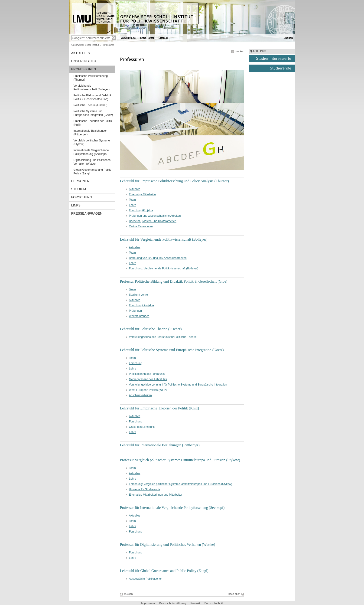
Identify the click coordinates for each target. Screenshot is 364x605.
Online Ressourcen (141, 226)
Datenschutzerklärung (173, 603)
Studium (79, 189)
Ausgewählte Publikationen (146, 579)
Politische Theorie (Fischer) (91, 105)
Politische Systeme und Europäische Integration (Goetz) (93, 113)
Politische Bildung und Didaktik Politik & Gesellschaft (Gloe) (93, 97)
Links (76, 205)
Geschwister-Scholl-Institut (85, 45)
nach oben (234, 594)
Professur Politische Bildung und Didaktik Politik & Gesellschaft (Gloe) (174, 281)
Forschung (82, 197)
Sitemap (164, 38)
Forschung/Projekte (141, 210)
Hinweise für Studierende (145, 489)
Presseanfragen (87, 213)
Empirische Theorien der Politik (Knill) (93, 123)
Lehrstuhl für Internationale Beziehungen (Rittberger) (160, 445)
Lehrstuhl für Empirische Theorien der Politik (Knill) (160, 408)
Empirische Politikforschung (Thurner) (91, 78)
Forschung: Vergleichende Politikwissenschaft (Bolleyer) (164, 268)
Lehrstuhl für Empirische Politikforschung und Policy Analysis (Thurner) (174, 181)
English (288, 38)
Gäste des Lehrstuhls (142, 427)
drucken (239, 51)
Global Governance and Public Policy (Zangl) (93, 172)
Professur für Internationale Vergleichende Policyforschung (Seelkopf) (172, 508)
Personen (80, 181)
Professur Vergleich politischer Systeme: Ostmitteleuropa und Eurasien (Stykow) (180, 460)
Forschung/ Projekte (141, 305)
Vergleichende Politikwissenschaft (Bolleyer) (92, 88)
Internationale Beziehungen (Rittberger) (91, 133)
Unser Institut (85, 61)
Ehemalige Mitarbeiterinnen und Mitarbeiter (156, 495)
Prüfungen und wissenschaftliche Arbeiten (155, 216)
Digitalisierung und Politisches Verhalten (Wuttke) (92, 162)
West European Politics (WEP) (148, 390)
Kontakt (195, 603)
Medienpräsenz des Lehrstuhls (148, 379)
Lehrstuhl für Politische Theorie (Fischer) (151, 329)
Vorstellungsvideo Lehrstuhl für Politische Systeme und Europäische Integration (178, 385)
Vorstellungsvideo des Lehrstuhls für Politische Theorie (163, 337)
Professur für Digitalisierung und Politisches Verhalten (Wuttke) (168, 544)
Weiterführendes (139, 316)
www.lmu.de (128, 38)
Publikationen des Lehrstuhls (147, 374)
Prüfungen (135, 311)
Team (132, 200)
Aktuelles (81, 53)
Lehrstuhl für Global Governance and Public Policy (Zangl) (164, 571)
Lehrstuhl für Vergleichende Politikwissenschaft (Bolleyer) (164, 239)
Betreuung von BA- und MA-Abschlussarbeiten (158, 258)
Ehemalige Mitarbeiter (143, 194)
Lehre (133, 205)
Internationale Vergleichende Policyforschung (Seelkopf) (91, 152)
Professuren (84, 69)
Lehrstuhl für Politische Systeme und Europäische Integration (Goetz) (172, 350)
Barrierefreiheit (214, 603)
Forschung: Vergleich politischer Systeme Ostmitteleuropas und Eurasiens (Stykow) (181, 484)
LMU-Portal (147, 38)
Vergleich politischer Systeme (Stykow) (92, 142)
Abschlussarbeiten (140, 395)
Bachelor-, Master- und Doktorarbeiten (153, 221)
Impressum (148, 603)
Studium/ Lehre (138, 295)
